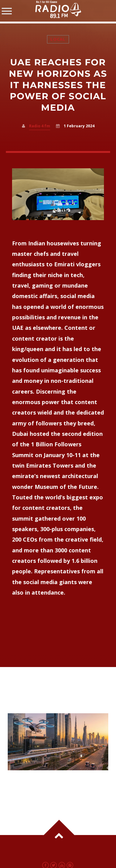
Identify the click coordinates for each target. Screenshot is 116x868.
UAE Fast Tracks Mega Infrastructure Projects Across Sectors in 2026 (47, 786)
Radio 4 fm (40, 126)
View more (58, 742)
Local (58, 39)
